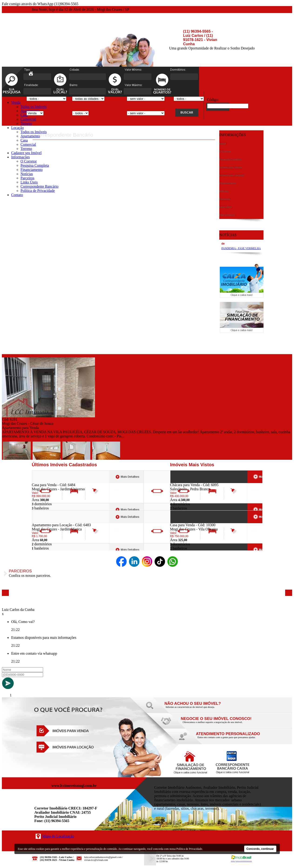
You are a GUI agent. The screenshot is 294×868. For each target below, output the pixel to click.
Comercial (28, 119)
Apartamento (30, 136)
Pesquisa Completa (35, 165)
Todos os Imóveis (34, 107)
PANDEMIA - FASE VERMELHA (241, 248)
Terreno (26, 123)
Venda (16, 102)
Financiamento (32, 170)
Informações (20, 157)
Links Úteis (29, 182)
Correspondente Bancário (39, 186)
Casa (24, 115)
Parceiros (27, 178)
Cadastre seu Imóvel (26, 153)
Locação (17, 128)
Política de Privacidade (38, 191)
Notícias (27, 174)
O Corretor (29, 161)
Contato (17, 195)
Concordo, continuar (260, 849)
